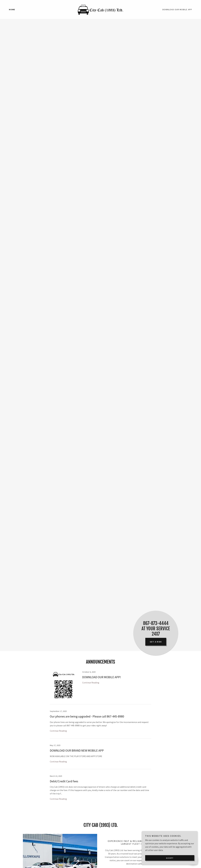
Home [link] (12, 10)
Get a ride (156, 642)
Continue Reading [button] (91, 683)
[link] (100, 9)
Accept (170, 858)
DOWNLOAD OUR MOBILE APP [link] (177, 10)
